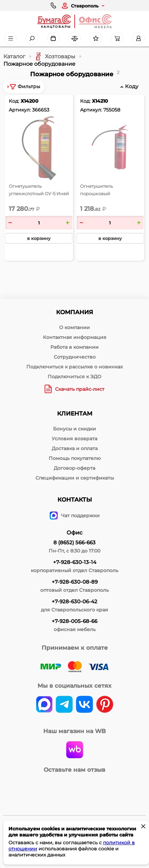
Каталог (14, 56)
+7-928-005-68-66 (74, 621)
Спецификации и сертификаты (75, 478)
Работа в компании (74, 347)
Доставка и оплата (75, 448)
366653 (41, 110)
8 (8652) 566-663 (74, 542)
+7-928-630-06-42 (74, 601)
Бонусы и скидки (74, 429)
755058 (112, 110)
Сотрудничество (75, 357)
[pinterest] (105, 705)
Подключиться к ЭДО (74, 377)
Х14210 (100, 101)
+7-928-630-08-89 (75, 582)
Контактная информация (75, 337)
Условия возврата (74, 439)
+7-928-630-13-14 (75, 562)
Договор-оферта (74, 468)
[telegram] (64, 705)
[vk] (44, 705)
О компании (74, 327)
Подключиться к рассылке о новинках (75, 367)
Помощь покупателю (75, 458)
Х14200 (30, 101)
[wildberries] (75, 750)
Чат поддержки (75, 516)
